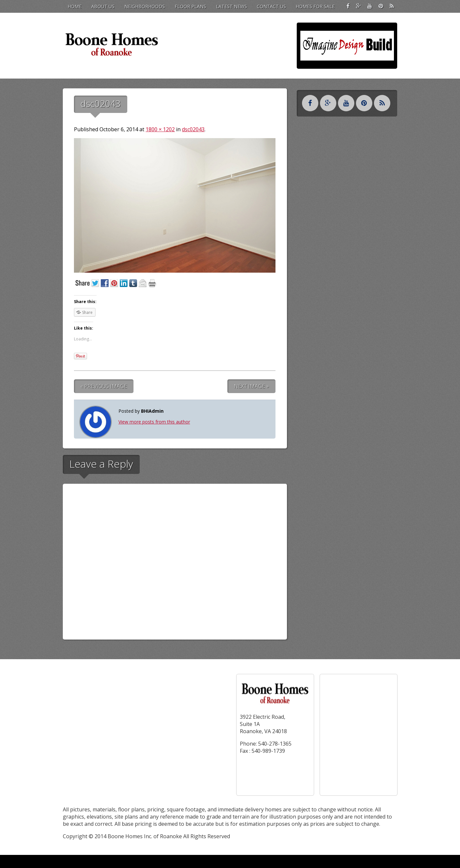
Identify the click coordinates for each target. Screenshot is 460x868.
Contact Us (271, 6)
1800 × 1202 (160, 129)
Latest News (231, 6)
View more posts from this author (154, 422)
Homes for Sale (315, 6)
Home (75, 6)
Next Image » (251, 386)
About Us (103, 6)
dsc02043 (193, 129)
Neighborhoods (145, 6)
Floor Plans (190, 6)
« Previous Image (104, 386)
